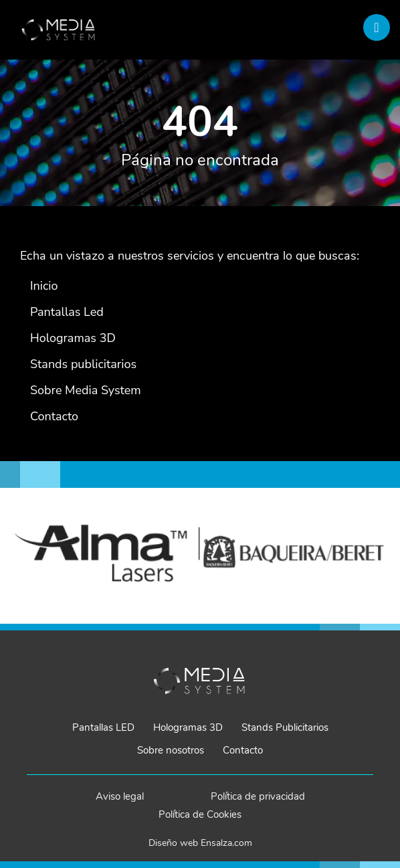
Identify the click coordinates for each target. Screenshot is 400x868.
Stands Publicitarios (285, 727)
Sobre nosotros (171, 750)
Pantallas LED (103, 727)
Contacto (243, 750)
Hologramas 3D (188, 727)
